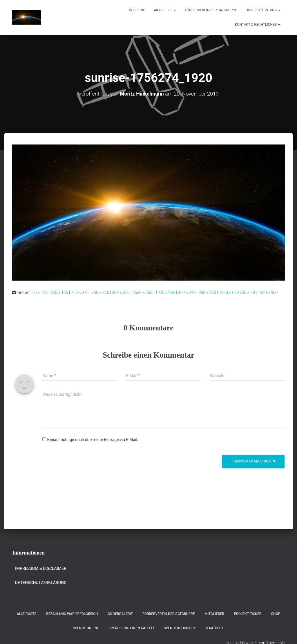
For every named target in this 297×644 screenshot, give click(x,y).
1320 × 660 (229, 292)
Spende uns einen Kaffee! (131, 628)
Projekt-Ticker (248, 614)
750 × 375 (80, 292)
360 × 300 (207, 292)
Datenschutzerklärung (41, 582)
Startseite (214, 628)
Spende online (86, 628)
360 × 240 (187, 292)
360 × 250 (121, 292)
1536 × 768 (143, 292)
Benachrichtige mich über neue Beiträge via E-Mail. (93, 440)
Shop (276, 614)
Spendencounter (179, 628)
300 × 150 (59, 292)
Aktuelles (165, 10)
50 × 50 (248, 292)
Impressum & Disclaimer (41, 568)
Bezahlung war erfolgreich (72, 614)
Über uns (137, 10)
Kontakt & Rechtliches (258, 25)
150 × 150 (39, 292)
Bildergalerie (120, 614)
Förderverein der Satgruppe (211, 10)
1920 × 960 (165, 292)
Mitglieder (214, 614)
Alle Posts (26, 614)
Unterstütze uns (263, 10)
